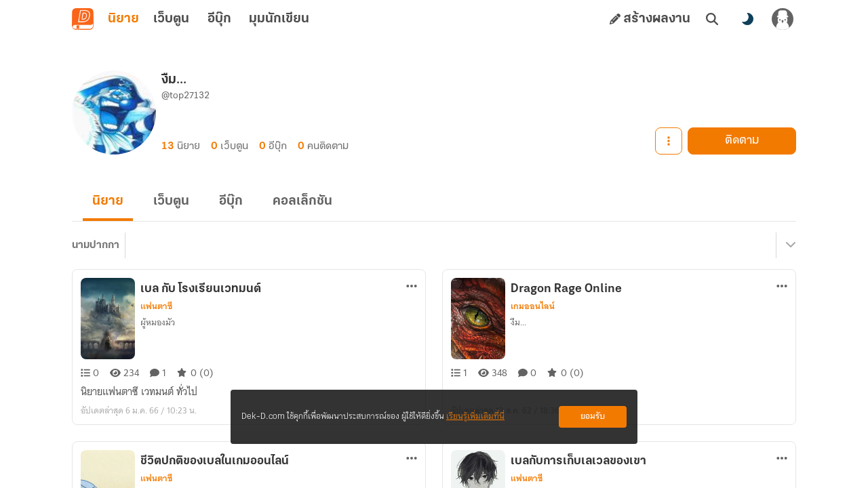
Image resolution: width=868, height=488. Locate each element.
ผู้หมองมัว (158, 322)
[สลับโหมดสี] (747, 19)
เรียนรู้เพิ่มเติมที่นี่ (475, 416)
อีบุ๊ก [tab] (219, 19)
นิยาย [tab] (123, 19)
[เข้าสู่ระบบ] (783, 19)
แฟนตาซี (156, 306)
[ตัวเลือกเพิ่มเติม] (412, 286)
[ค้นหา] (712, 19)
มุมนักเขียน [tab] (279, 19)
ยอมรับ (593, 416)
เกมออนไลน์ (533, 306)
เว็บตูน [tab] (171, 19)
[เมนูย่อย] (789, 245)
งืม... (518, 322)
